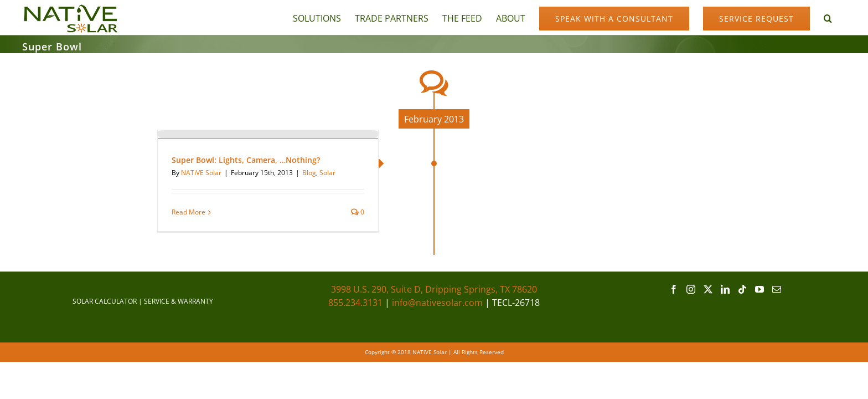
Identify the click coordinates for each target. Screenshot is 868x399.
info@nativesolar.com (437, 303)
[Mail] (777, 289)
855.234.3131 (355, 303)
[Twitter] (708, 289)
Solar (327, 173)
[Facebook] (674, 289)
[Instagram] (691, 289)
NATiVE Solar (201, 173)
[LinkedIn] (725, 289)
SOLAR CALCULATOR (105, 301)
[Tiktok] (742, 289)
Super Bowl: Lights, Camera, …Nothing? (246, 160)
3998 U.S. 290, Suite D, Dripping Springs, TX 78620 (434, 289)
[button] (842, 17)
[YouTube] (759, 289)
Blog (309, 173)
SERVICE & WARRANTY (179, 301)
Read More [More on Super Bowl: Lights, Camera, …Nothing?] (188, 212)
